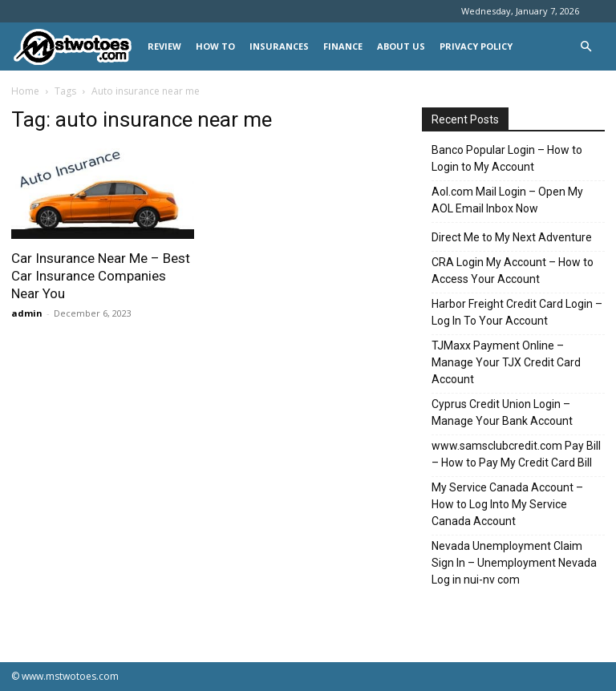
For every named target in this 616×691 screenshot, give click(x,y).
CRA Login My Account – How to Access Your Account (513, 271)
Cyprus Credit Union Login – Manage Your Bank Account (502, 412)
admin (27, 313)
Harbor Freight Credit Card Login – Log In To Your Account (517, 312)
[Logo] (76, 47)
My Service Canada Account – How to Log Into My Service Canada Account (507, 504)
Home (25, 91)
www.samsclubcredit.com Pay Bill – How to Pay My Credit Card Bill (516, 454)
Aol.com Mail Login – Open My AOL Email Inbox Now (507, 200)
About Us (401, 46)
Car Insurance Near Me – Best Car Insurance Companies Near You (101, 276)
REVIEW (164, 46)
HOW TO (215, 46)
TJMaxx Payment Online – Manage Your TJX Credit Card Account (506, 362)
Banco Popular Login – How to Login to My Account (507, 158)
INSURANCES (279, 46)
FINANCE (343, 46)
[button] (586, 47)
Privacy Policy (476, 46)
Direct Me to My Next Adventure (512, 237)
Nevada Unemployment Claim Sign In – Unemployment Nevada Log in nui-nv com (514, 563)
